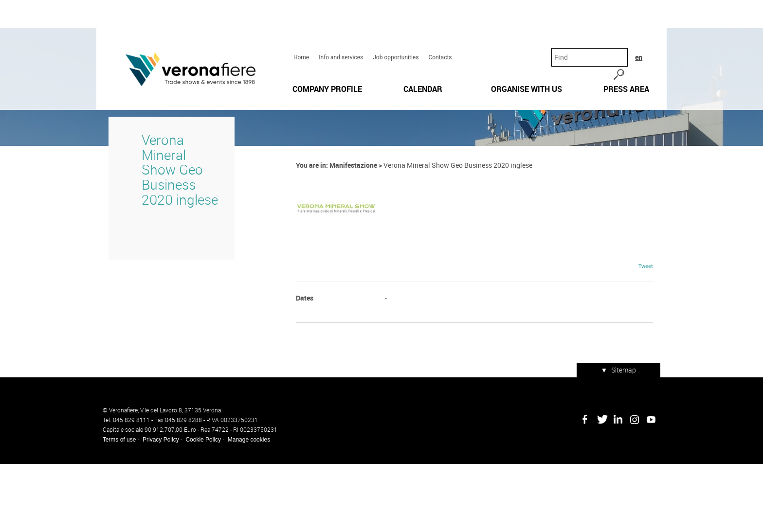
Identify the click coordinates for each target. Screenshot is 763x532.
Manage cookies (243, 508)
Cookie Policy (197, 508)
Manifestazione (351, 243)
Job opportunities (394, 25)
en (651, 24)
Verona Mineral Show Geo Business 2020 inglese (170, 240)
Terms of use (113, 508)
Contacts (438, 25)
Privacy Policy (154, 508)
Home (299, 25)
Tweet (652, 342)
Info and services (339, 25)
